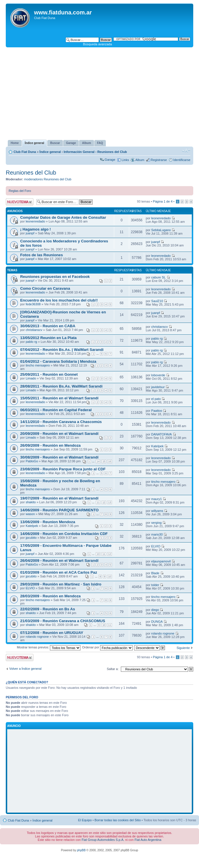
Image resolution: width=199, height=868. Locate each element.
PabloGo (32, 461)
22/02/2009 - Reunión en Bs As (48, 609)
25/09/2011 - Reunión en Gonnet (49, 374)
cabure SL (158, 277)
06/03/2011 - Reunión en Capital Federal (56, 410)
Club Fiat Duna (25, 152)
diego (155, 610)
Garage (110, 160)
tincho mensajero (38, 365)
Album (140, 160)
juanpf (30, 233)
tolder (155, 585)
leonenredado (35, 221)
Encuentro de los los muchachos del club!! (59, 300)
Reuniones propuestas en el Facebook (55, 277)
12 (104, 502)
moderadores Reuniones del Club (48, 179)
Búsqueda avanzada (97, 44)
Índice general (50, 152)
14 (98, 461)
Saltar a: (113, 669)
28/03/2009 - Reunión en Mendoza (50, 596)
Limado (31, 378)
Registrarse (159, 160)
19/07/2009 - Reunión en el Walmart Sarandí (59, 498)
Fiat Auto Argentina (148, 840)
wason (30, 514)
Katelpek (157, 446)
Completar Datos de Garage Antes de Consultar (63, 217)
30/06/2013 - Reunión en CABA (48, 326)
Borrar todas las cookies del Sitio (118, 820)
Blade (155, 573)
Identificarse (182, 160)
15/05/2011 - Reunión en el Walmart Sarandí (59, 398)
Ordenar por (107, 647)
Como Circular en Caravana (45, 288)
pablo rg (31, 342)
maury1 (156, 499)
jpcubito (31, 538)
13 (110, 502)
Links (125, 160)
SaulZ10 (157, 301)
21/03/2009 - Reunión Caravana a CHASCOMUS (63, 621)
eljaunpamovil (161, 561)
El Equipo (85, 820)
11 (98, 502)
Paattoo (157, 411)
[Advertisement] (99, 93)
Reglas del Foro (20, 191)
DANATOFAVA (161, 434)
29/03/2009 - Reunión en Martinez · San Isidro (61, 584)
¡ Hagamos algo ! (35, 229)
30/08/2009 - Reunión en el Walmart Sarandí (59, 457)
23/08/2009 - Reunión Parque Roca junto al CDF (63, 469)
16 (110, 461)
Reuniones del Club (112, 152)
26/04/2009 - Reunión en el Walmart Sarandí (59, 561)
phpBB (81, 850)
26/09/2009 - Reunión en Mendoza (50, 445)
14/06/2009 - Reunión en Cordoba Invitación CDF (64, 534)
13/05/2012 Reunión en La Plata (48, 338)
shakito (31, 502)
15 (104, 461)
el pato (156, 399)
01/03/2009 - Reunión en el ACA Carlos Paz (59, 572)
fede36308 (33, 304)
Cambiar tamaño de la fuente (186, 151)
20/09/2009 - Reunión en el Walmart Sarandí (59, 434)
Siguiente (183, 648)
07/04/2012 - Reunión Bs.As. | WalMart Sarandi (62, 350)
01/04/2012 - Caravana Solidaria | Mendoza (58, 361)
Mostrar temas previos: (49, 647)
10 (98, 554)
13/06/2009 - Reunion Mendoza (48, 522)
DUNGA (157, 622)
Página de (163, 201)
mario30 (157, 534)
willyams (157, 511)
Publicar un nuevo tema (20, 202)
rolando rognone (37, 637)
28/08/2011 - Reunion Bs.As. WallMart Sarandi (61, 386)
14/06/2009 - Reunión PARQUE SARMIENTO (59, 510)
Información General (79, 152)
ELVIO (156, 546)
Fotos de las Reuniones (42, 255)
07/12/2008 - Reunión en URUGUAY (52, 633)
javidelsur (158, 387)
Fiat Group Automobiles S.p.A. (103, 840)
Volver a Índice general (25, 669)
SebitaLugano (161, 230)
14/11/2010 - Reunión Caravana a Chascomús (61, 422)
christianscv (34, 330)
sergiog (156, 523)
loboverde (158, 375)
